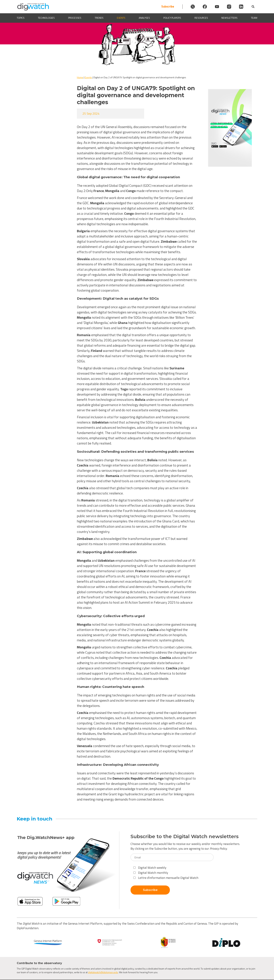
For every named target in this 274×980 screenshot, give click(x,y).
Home (80, 77)
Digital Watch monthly (151, 873)
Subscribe (165, 7)
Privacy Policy (218, 849)
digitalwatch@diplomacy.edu (103, 972)
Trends (99, 18)
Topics (21, 18)
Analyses (144, 18)
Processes (75, 18)
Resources (201, 18)
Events (121, 18)
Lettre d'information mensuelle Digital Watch (166, 878)
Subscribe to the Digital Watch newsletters (185, 836)
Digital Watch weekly (150, 868)
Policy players (172, 18)
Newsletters (229, 18)
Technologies (46, 18)
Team (254, 18)
